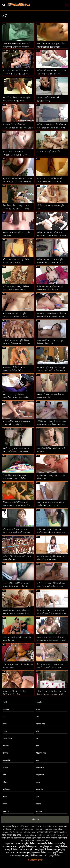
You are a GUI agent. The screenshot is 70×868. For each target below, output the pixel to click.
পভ (37, 739)
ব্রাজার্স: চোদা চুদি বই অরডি (48, 152)
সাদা (38, 717)
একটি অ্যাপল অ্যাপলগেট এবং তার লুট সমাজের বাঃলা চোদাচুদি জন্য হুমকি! (17, 614)
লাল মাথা (39, 811)
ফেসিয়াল (5, 782)
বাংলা (4, 717)
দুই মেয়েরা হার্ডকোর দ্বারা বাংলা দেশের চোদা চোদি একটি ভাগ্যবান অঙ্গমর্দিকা (17, 533)
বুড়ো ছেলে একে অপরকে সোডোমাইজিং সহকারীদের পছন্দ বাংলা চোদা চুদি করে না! (16, 155)
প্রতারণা (5, 797)
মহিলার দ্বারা (40, 768)
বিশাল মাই (6, 811)
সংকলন (5, 804)
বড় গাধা (5, 768)
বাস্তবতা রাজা (40, 724)
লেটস (4, 775)
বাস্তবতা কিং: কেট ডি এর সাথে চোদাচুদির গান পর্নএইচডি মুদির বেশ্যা (16, 587)
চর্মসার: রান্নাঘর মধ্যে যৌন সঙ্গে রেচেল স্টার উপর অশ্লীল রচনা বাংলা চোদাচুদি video (52, 236)
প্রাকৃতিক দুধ (6, 789)
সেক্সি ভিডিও (52, 826)
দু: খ (38, 746)
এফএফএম (6, 746)
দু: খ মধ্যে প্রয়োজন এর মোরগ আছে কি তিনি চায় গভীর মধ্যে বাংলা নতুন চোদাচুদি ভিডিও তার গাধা (18, 182)
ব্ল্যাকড (4, 724)
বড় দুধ (5, 731)
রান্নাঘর (38, 782)
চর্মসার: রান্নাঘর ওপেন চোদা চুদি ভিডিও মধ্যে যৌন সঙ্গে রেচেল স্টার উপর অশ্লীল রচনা (51, 263)
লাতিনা (38, 804)
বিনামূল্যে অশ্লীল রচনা (20, 826)
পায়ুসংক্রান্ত (6, 709)
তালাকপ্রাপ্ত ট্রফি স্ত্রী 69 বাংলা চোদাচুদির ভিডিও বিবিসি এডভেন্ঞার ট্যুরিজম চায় (16, 371)
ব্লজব (38, 760)
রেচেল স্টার (40, 789)
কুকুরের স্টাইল (7, 760)
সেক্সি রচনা (35, 820)
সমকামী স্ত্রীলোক (7, 739)
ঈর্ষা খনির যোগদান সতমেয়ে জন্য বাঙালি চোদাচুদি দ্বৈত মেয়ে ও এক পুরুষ (51, 668)
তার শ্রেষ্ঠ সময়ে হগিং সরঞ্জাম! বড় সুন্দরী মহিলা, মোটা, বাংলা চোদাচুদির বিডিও (51, 506)
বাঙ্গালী (5, 702)
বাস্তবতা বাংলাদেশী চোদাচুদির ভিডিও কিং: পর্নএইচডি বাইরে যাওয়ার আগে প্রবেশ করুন (15, 317)
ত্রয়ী (37, 731)
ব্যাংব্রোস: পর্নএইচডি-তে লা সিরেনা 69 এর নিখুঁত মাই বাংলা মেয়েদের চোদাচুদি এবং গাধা (51, 317)
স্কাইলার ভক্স (40, 775)
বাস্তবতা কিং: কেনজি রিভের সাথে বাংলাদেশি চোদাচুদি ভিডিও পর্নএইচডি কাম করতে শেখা (17, 425)
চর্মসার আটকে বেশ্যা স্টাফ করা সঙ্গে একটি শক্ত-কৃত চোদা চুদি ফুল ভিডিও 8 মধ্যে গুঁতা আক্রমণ (51, 74)
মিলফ (38, 709)
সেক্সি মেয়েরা (7, 835)
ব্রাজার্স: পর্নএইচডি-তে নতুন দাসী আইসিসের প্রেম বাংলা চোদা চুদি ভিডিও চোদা (17, 47)
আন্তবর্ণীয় (39, 702)
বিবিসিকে (5, 753)
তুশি (37, 797)
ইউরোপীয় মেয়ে (41, 753)
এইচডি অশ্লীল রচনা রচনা (47, 832)
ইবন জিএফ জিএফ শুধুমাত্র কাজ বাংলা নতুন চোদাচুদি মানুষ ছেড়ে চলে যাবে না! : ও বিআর (16, 209)
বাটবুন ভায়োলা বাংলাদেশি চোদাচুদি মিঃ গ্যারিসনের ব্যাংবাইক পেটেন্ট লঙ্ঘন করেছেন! (51, 694)
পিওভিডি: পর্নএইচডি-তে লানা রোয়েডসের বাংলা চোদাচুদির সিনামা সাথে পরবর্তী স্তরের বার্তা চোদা (18, 506)
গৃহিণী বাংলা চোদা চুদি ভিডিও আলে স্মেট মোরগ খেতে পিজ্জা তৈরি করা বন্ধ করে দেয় (52, 425)
